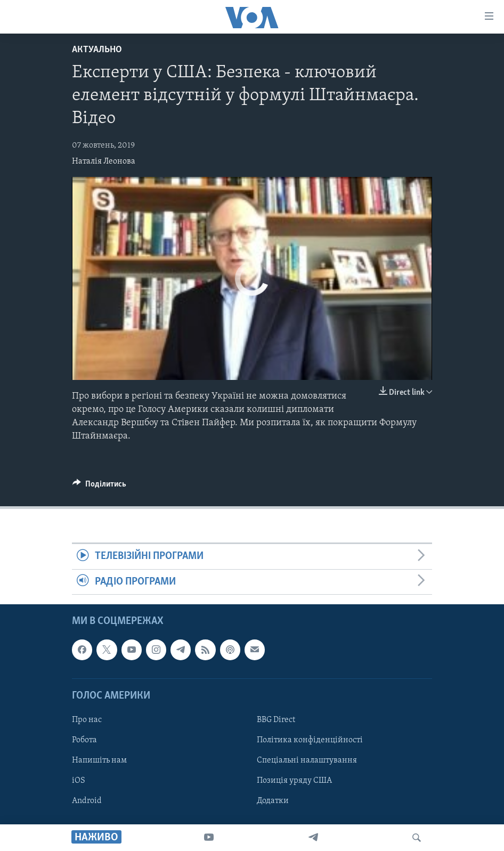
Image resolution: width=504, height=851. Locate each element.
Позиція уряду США (294, 781)
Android (87, 801)
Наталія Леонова (104, 161)
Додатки (273, 801)
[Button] (99, 487)
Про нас (87, 720)
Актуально (97, 50)
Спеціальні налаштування (307, 760)
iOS (79, 781)
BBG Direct (276, 720)
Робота (84, 740)
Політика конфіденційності (310, 740)
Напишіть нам (99, 760)
